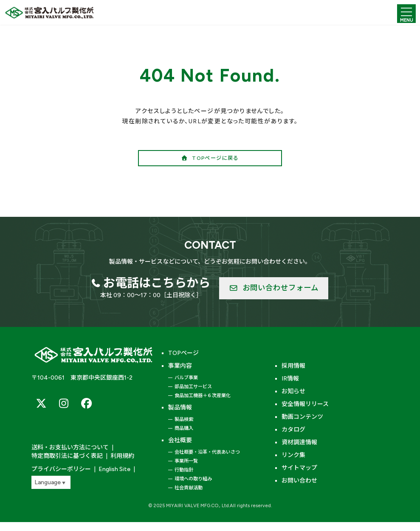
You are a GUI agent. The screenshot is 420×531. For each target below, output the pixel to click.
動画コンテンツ (302, 417)
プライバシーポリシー (61, 469)
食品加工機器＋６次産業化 (203, 395)
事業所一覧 (186, 461)
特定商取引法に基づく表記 (67, 456)
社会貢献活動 (189, 488)
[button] (210, 158)
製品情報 (180, 407)
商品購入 (184, 428)
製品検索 (184, 419)
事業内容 (180, 366)
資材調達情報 (299, 442)
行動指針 (184, 470)
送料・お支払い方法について (70, 447)
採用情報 (293, 366)
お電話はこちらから (157, 283)
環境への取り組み (193, 479)
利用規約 (122, 456)
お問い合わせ (299, 481)
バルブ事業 (186, 378)
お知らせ (293, 391)
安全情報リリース (305, 404)
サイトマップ (299, 468)
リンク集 (293, 455)
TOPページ (183, 353)
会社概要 (180, 440)
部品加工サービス (193, 386)
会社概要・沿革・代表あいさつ (207, 452)
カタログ (293, 430)
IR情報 (290, 379)
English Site (114, 469)
